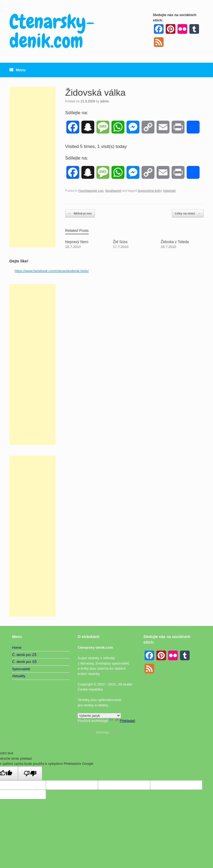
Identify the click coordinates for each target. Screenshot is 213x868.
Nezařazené (113, 191)
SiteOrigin (103, 732)
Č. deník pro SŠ (24, 662)
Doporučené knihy (150, 191)
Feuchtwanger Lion (91, 191)
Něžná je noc (80, 214)
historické (169, 191)
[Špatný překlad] (30, 773)
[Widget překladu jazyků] (99, 716)
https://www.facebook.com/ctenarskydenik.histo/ (52, 271)
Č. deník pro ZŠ (24, 655)
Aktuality (19, 676)
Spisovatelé (21, 669)
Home (17, 648)
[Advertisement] (33, 167)
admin (105, 101)
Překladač (122, 721)
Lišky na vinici (188, 214)
